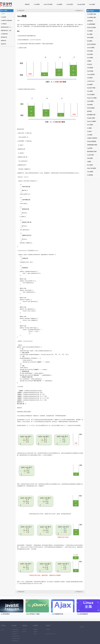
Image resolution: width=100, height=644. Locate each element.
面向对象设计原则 (92, 152)
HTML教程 (90, 51)
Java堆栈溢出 (4, 24)
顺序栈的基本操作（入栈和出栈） (7, 27)
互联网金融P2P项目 (92, 145)
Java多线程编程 (91, 24)
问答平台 (24, 632)
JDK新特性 (90, 21)
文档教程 (35, 632)
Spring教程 (90, 85)
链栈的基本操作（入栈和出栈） (7, 30)
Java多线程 (59, 4)
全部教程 (91, 11)
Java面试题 (90, 175)
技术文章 (24, 629)
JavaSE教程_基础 (91, 14)
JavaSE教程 (37, 4)
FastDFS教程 (90, 101)
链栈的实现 (3, 41)
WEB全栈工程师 (15, 636)
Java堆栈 (3, 14)
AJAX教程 (90, 78)
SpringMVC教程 (91, 88)
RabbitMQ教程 (91, 108)
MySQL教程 (90, 38)
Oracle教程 (90, 31)
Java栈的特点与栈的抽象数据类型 (7, 20)
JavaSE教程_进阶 (91, 17)
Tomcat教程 (90, 172)
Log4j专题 (90, 148)
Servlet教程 (90, 58)
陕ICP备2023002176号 (51, 634)
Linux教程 (90, 135)
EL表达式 (90, 64)
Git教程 (89, 162)
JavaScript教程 (91, 48)
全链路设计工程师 (16, 638)
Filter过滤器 (90, 71)
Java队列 (89, 131)
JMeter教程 (90, 158)
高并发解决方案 (91, 115)
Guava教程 (90, 91)
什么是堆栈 (3, 17)
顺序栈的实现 (4, 37)
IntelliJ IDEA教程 (48, 4)
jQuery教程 (90, 54)
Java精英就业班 (15, 632)
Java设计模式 (70, 4)
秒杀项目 (89, 111)
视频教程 (35, 629)
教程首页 (27, 4)
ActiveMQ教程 (91, 95)
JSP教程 (89, 61)
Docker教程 (92, 4)
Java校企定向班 (15, 629)
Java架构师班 (15, 634)
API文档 (35, 634)
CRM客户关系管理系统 (93, 138)
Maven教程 (90, 165)
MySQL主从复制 (91, 28)
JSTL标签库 (90, 68)
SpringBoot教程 (81, 4)
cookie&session (91, 81)
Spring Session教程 (92, 98)
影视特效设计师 (15, 641)
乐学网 (11, 4)
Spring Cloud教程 (91, 121)
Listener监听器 (91, 74)
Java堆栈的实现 (4, 34)
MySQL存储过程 (91, 44)
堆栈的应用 (3, 44)
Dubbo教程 (90, 105)
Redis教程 (90, 41)
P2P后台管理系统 (92, 141)
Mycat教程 (90, 34)
